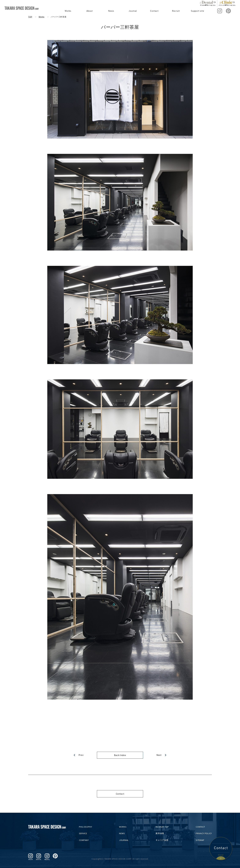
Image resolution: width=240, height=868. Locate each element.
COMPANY (86, 840)
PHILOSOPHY (88, 827)
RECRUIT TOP (163, 827)
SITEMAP (200, 840)
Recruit (179, 11)
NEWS (123, 833)
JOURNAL (125, 840)
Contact (159, 11)
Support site (199, 11)
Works (80, 11)
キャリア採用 (163, 840)
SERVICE (85, 833)
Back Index (120, 755)
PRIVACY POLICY (204, 833)
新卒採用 (161, 833)
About (100, 11)
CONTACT (200, 827)
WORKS (124, 827)
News (119, 11)
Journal (139, 11)
